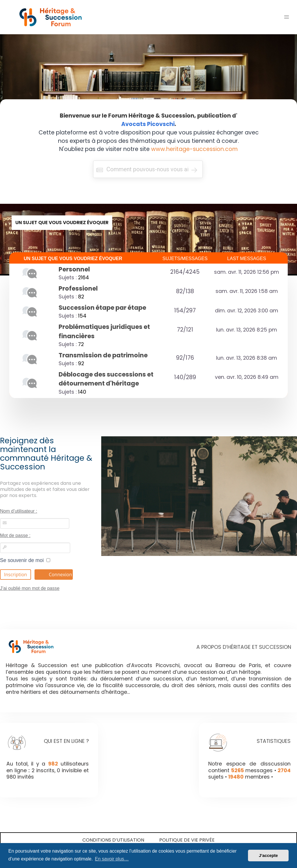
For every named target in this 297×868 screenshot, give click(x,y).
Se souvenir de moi (25, 560)
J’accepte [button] (268, 856)
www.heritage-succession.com (194, 149)
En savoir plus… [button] (112, 859)
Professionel (78, 288)
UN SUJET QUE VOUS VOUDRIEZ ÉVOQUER (73, 259)
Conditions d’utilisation (113, 840)
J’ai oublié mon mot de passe (30, 588)
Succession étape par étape (102, 308)
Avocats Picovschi (148, 124)
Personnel (74, 269)
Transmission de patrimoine (103, 355)
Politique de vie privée (187, 840)
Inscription (16, 575)
